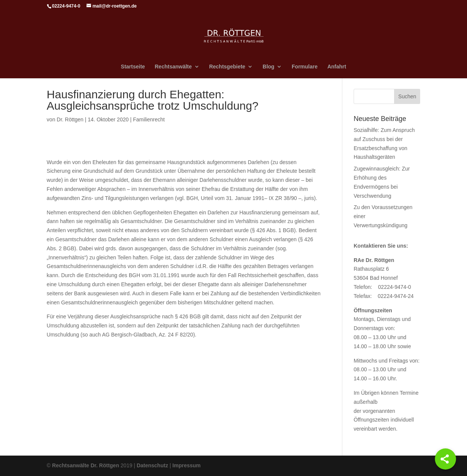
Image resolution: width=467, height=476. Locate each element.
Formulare (305, 67)
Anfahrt (337, 67)
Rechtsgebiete (227, 67)
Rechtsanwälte (173, 67)
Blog (268, 67)
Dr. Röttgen (70, 119)
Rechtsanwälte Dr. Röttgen (86, 465)
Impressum (186, 465)
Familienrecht (149, 119)
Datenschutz (152, 465)
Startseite (133, 67)
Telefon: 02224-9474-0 (382, 287)
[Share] (445, 459)
